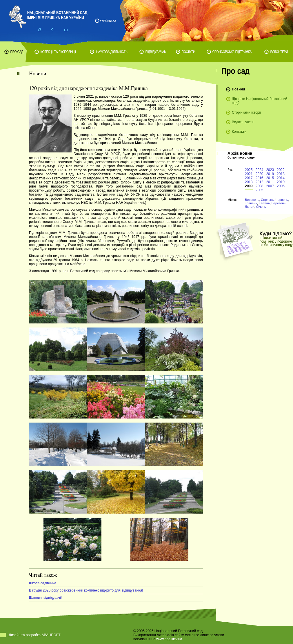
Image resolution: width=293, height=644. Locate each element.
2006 (281, 186)
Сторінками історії (246, 112)
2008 (260, 186)
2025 (249, 170)
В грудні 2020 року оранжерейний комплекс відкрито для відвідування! (86, 590)
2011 (270, 182)
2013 (249, 182)
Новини (238, 89)
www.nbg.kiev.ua (169, 639)
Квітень (264, 203)
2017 (249, 178)
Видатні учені (243, 122)
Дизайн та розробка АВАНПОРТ (35, 635)
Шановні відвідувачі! (45, 598)
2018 (281, 174)
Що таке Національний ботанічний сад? (260, 101)
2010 (281, 182)
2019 (270, 174)
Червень (282, 200)
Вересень (252, 200)
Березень (279, 203)
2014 (281, 178)
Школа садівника (43, 583)
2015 (270, 178)
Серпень (267, 200)
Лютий (250, 207)
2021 (249, 174)
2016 (260, 178)
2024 (260, 170)
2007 (270, 186)
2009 (249, 186)
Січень (261, 207)
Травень (251, 203)
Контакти (239, 132)
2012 (260, 182)
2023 (270, 170)
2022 (281, 170)
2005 (260, 190)
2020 (260, 174)
